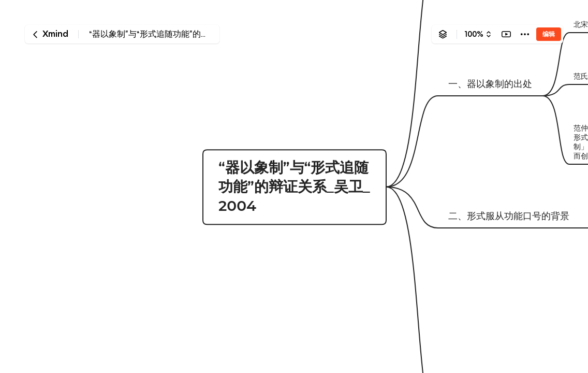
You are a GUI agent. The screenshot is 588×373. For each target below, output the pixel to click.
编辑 (549, 34)
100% (474, 34)
